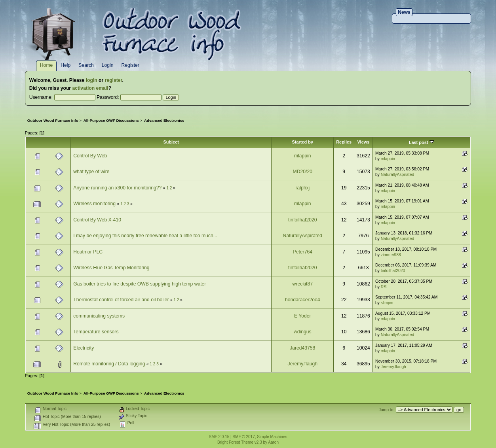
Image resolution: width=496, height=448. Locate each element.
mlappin (303, 156)
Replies (344, 142)
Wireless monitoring (94, 204)
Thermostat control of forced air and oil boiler (121, 300)
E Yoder (303, 316)
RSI (384, 287)
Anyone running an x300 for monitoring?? (117, 188)
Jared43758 (302, 348)
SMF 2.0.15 (219, 437)
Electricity (84, 348)
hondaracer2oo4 (303, 300)
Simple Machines (272, 437)
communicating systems (99, 316)
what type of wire (91, 172)
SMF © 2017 (243, 437)
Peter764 (303, 252)
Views (363, 142)
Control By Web (90, 156)
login (92, 80)
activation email (90, 88)
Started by (302, 142)
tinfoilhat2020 (302, 220)
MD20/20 (303, 172)
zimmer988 (391, 255)
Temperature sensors (96, 332)
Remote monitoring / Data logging (109, 364)
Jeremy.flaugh (303, 364)
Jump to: (387, 410)
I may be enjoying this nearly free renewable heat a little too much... (145, 236)
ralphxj (302, 188)
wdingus (303, 332)
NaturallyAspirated (397, 175)
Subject (171, 142)
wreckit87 (303, 284)
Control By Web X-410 (97, 220)
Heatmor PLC (88, 252)
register (114, 80)
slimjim (387, 303)
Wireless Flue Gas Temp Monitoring (111, 268)
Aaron (273, 442)
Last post (422, 142)
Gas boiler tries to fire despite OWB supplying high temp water (140, 284)
